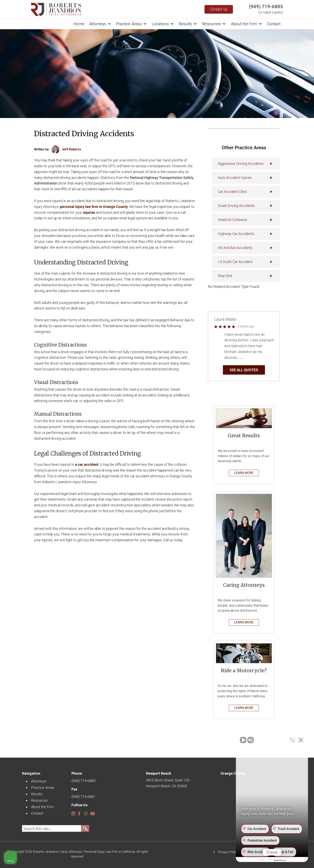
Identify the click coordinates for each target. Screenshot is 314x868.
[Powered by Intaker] (280, 860)
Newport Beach (159, 773)
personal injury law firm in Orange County (94, 207)
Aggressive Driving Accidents (241, 164)
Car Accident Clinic (232, 192)
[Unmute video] (243, 740)
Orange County (233, 773)
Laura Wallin (225, 320)
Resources (214, 24)
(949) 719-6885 (266, 7)
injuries (89, 212)
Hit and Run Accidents (235, 248)
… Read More (254, 357)
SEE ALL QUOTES (244, 370)
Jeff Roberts (71, 149)
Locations (163, 24)
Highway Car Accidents (236, 234)
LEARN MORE (244, 473)
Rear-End (225, 276)
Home (79, 24)
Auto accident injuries (235, 178)
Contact (274, 24)
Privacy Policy (228, 852)
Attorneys (100, 24)
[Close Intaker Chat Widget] (301, 740)
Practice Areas (132, 24)
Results (188, 24)
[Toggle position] (292, 740)
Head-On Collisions (232, 220)
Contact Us (219, 9)
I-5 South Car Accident (235, 262)
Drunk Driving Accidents (236, 206)
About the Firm (247, 24)
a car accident (87, 464)
